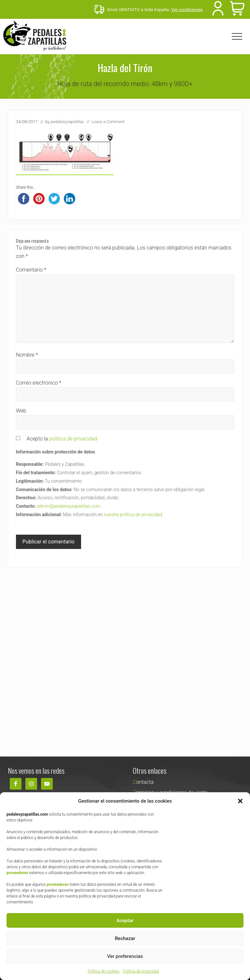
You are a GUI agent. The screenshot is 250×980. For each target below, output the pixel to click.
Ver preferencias (125, 956)
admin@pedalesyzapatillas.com (69, 506)
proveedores (17, 873)
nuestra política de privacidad (133, 515)
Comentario (31, 270)
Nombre (27, 355)
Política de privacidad (141, 971)
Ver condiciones (187, 9)
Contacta (143, 782)
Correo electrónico (39, 383)
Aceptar (125, 921)
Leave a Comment (108, 122)
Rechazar (125, 938)
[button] (240, 801)
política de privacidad (73, 439)
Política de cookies (104, 971)
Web (21, 411)
